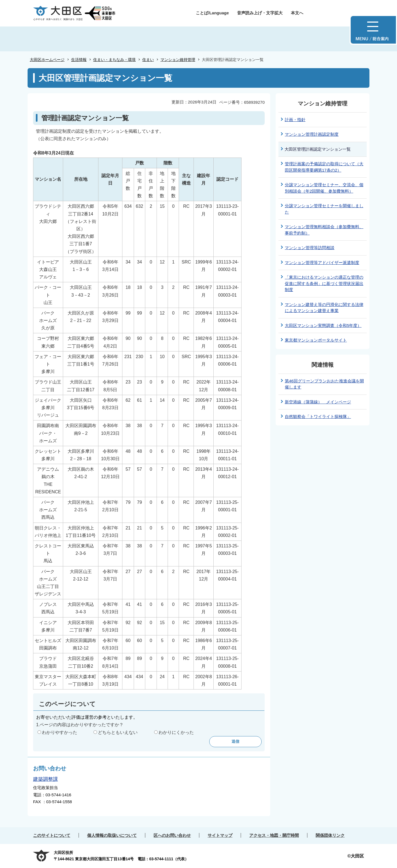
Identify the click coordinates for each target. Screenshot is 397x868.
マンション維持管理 (178, 60)
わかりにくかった (176, 732)
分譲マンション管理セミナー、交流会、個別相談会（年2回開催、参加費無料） (324, 188)
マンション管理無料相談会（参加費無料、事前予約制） (324, 230)
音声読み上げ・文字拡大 (260, 13)
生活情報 (79, 60)
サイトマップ (220, 835)
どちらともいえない (118, 732)
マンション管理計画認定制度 (312, 134)
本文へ (297, 13)
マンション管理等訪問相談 (310, 248)
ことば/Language (212, 13)
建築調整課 (45, 779)
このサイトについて (52, 835)
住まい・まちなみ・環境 (114, 60)
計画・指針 (295, 120)
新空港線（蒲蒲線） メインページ (318, 402)
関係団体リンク (330, 835)
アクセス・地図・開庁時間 (274, 835)
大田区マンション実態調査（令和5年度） (323, 325)
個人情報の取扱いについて (112, 835)
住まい (148, 60)
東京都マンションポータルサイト (316, 340)
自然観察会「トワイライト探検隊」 (318, 416)
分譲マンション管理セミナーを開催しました (324, 209)
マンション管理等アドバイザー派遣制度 (322, 263)
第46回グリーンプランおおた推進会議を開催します (324, 384)
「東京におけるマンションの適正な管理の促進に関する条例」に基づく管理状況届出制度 (324, 283)
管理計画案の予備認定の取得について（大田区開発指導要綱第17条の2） (324, 167)
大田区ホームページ (47, 60)
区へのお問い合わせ (172, 835)
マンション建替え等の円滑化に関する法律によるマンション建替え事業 (324, 308)
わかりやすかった (60, 732)
